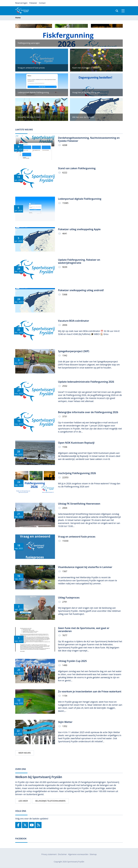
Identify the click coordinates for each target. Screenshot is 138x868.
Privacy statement (49, 854)
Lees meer (23, 801)
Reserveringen (21, 3)
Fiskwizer (33, 3)
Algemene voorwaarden (78, 854)
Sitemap (93, 854)
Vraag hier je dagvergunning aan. (86, 92)
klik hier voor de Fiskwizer (83, 117)
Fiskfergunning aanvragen (29, 43)
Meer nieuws (25, 753)
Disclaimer (62, 854)
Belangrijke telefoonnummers (50, 801)
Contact (42, 3)
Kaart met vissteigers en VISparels (87, 68)
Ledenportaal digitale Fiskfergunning (33, 92)
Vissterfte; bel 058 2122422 (29, 117)
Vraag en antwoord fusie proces (31, 68)
